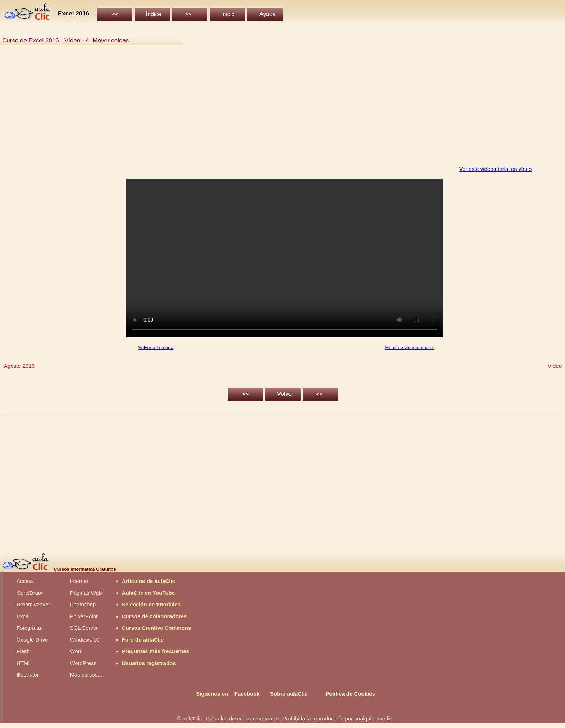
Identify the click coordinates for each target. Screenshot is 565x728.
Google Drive (32, 640)
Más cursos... (86, 675)
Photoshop (83, 604)
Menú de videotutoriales (410, 347)
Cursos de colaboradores (154, 616)
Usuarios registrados (149, 663)
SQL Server (84, 628)
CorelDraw (29, 593)
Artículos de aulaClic (149, 581)
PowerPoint (84, 616)
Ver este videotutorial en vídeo (496, 169)
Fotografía (29, 628)
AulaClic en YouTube (149, 593)
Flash (23, 651)
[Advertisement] (218, 109)
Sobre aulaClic (289, 694)
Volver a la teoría (156, 347)
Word (76, 651)
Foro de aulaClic (143, 640)
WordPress (83, 663)
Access (25, 581)
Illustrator (28, 675)
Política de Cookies (350, 694)
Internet (79, 581)
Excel (23, 616)
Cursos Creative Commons (157, 628)
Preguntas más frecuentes (156, 651)
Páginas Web (86, 593)
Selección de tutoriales (151, 604)
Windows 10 (85, 640)
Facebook (247, 694)
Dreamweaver (33, 604)
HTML (24, 663)
